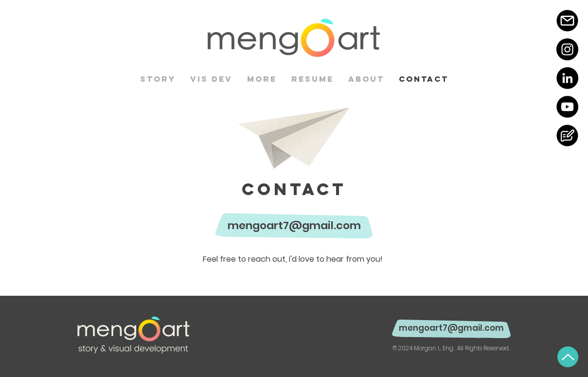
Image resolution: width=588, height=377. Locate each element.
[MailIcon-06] (567, 21)
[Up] (568, 357)
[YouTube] (567, 107)
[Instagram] (567, 49)
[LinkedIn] (567, 78)
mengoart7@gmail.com (294, 225)
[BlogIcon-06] (567, 135)
